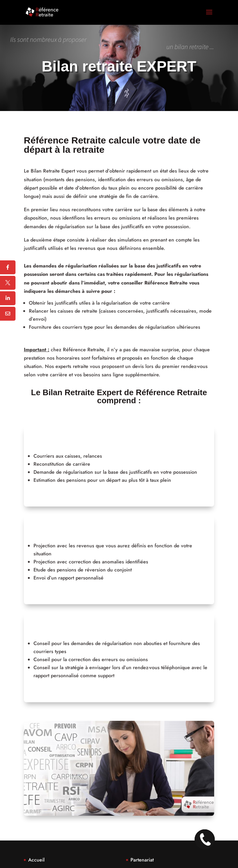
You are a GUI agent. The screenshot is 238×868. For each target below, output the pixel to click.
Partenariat (142, 860)
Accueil (36, 860)
